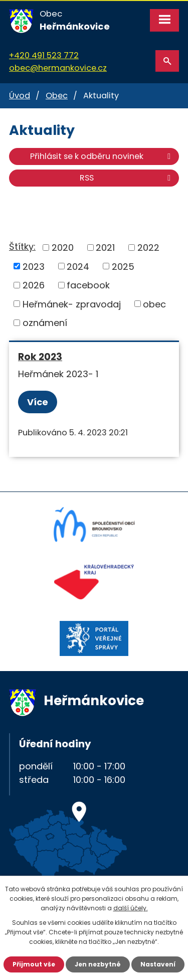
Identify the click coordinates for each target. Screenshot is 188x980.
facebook (88, 285)
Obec (57, 96)
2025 (123, 266)
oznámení (45, 323)
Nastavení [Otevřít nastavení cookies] (158, 964)
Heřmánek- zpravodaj (72, 304)
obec (154, 304)
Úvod (20, 96)
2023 (34, 266)
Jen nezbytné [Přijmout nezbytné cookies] (98, 964)
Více (38, 402)
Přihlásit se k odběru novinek (102, 156)
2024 (78, 266)
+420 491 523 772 (44, 55)
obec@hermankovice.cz (58, 68)
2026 (34, 285)
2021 (105, 248)
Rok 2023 (40, 357)
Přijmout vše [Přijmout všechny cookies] (34, 964)
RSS (127, 178)
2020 (63, 248)
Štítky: (22, 247)
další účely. (131, 908)
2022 (148, 248)
